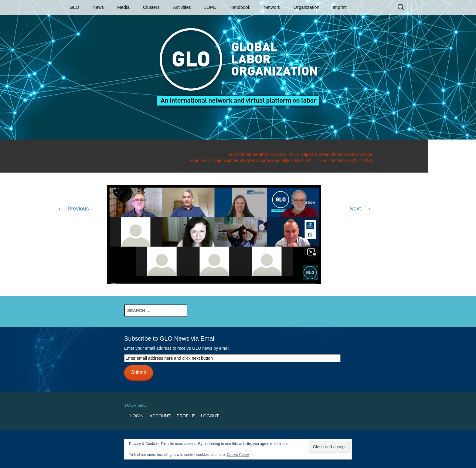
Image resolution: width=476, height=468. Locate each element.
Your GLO (135, 405)
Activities (182, 7)
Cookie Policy (238, 455)
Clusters (151, 7)
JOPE (210, 7)
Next (361, 209)
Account (160, 416)
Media (123, 7)
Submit (139, 372)
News (98, 7)
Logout (210, 416)
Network (272, 7)
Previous (73, 209)
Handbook (240, 7)
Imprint (340, 7)
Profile (186, 416)
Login (137, 416)
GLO (74, 7)
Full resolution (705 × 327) (347, 160)
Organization (306, 7)
